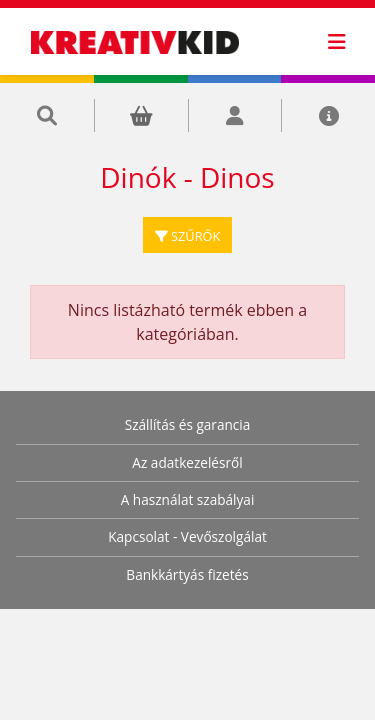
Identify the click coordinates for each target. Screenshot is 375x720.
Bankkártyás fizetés (187, 574)
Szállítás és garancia (188, 424)
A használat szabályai (188, 499)
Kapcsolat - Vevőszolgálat (187, 536)
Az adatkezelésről (187, 462)
